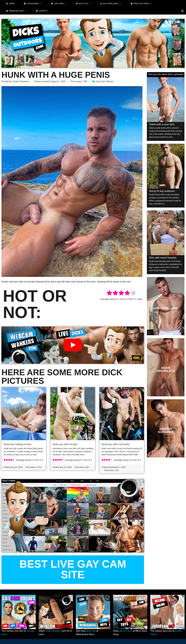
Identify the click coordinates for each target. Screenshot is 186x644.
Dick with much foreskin (163, 258)
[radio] (109, 293)
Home (12, 4)
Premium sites (18, 11)
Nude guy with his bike (65, 444)
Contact (43, 11)
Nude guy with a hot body (116, 444)
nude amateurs (54, 631)
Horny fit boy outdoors (162, 191)
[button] (182, 11)
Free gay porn (142, 4)
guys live (91, 631)
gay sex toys (126, 631)
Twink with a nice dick (162, 124)
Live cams (60, 4)
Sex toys (85, 4)
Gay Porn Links (112, 4)
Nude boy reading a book (17, 444)
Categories (34, 4)
